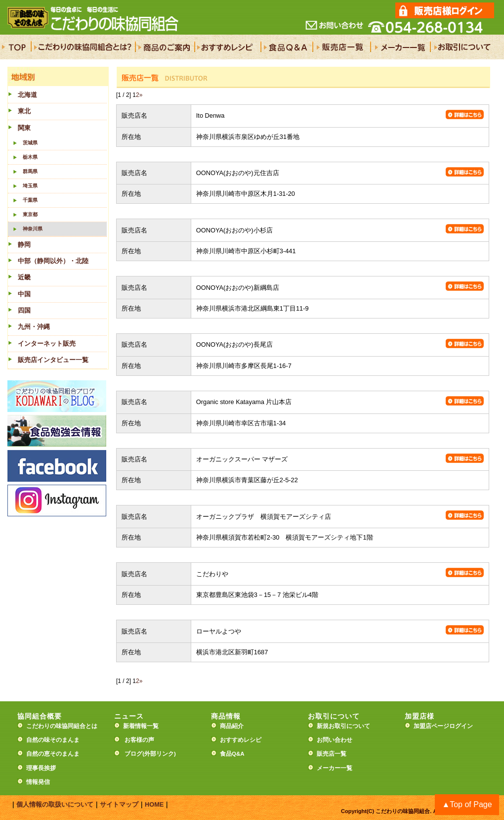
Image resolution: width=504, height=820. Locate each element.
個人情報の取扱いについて (55, 804)
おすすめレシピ (241, 740)
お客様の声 (139, 740)
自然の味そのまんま (53, 740)
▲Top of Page (467, 804)
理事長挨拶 (41, 768)
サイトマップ (119, 804)
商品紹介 (232, 726)
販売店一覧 (332, 754)
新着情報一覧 (144, 726)
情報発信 (38, 782)
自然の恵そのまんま (53, 754)
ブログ (133, 754)
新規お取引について (343, 726)
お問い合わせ (335, 740)
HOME (154, 804)
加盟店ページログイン (443, 726)
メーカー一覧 (335, 768)
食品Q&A (232, 754)
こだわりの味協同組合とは (62, 726)
